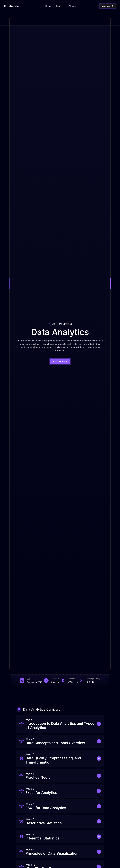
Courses (60, 6)
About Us (73, 6)
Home (48, 6)
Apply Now (108, 6)
